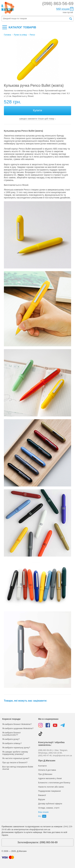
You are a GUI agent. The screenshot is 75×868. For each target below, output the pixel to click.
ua (44, 816)
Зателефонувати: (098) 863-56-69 (37, 842)
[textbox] (35, 19)
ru (40, 816)
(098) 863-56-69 (58, 4)
